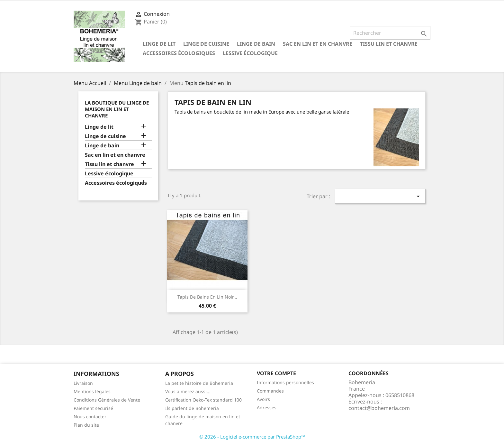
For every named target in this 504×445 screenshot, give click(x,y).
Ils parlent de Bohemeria (192, 408)
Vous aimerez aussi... (188, 391)
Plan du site (86, 425)
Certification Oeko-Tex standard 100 (203, 400)
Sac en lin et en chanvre (318, 44)
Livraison (83, 383)
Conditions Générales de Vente (107, 400)
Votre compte (276, 373)
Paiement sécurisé (93, 408)
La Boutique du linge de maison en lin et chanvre (117, 109)
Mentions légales (92, 391)
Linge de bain (256, 44)
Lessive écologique (250, 53)
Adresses (267, 408)
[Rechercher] (390, 33)
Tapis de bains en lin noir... (207, 297)
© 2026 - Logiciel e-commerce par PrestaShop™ (252, 437)
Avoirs (263, 399)
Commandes (270, 391)
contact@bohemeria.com (379, 408)
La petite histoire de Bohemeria (199, 383)
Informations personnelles (285, 382)
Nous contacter (90, 417)
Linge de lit (159, 44)
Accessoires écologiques (179, 53)
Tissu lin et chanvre (389, 44)
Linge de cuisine (206, 44)
